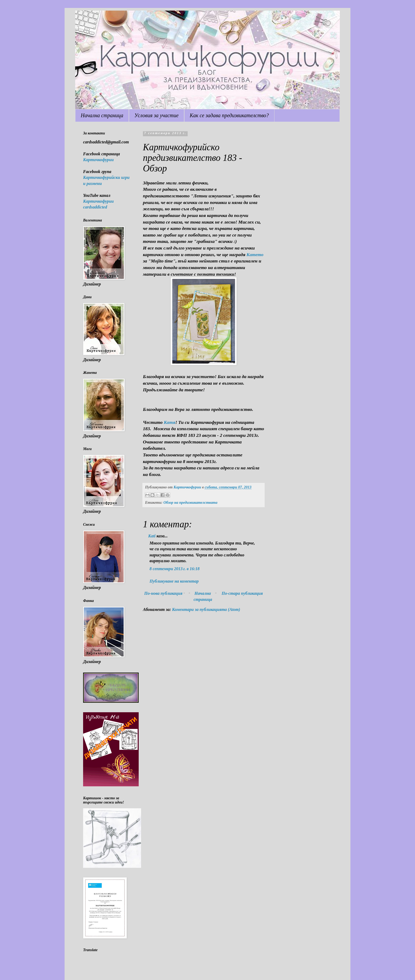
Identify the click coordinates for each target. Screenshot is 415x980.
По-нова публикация (163, 593)
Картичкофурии (98, 160)
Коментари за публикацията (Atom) (206, 609)
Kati (152, 536)
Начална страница (102, 115)
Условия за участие (157, 115)
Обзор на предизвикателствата (190, 502)
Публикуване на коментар (174, 581)
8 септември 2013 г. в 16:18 (175, 569)
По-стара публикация (242, 593)
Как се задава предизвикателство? (229, 115)
